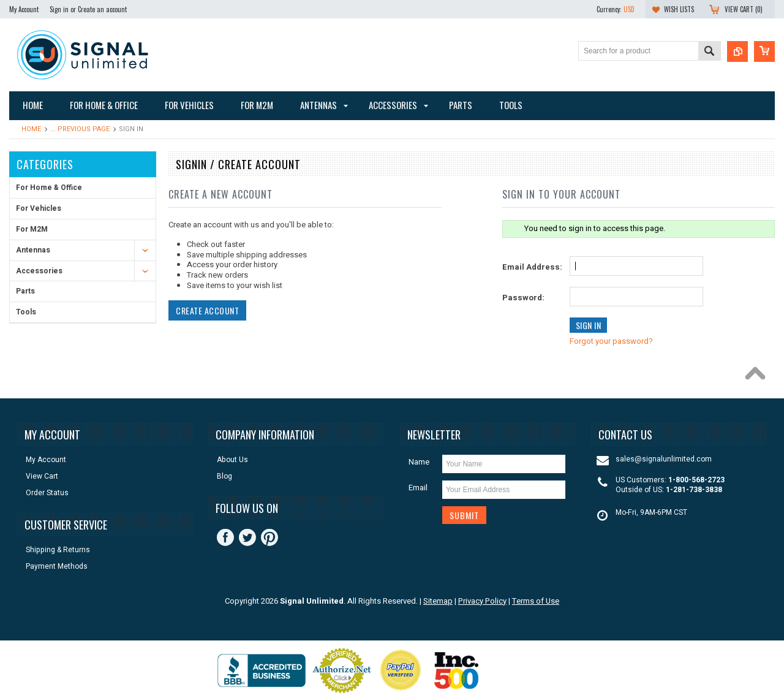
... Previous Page (80, 129)
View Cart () (744, 9)
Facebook (225, 537)
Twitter (247, 537)
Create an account (102, 9)
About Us (232, 460)
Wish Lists (679, 9)
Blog (224, 477)
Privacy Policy (482, 601)
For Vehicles (39, 208)
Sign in (59, 9)
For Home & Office (49, 188)
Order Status (47, 493)
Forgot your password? (611, 341)
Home (31, 129)
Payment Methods (57, 567)
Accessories (39, 271)
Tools (26, 312)
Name (419, 462)
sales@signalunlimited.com (664, 459)
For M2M (32, 229)
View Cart (42, 477)
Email (418, 488)
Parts (25, 291)
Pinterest (269, 537)
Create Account (207, 310)
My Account (24, 9)
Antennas (33, 250)
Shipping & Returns (58, 550)
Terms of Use (536, 601)
